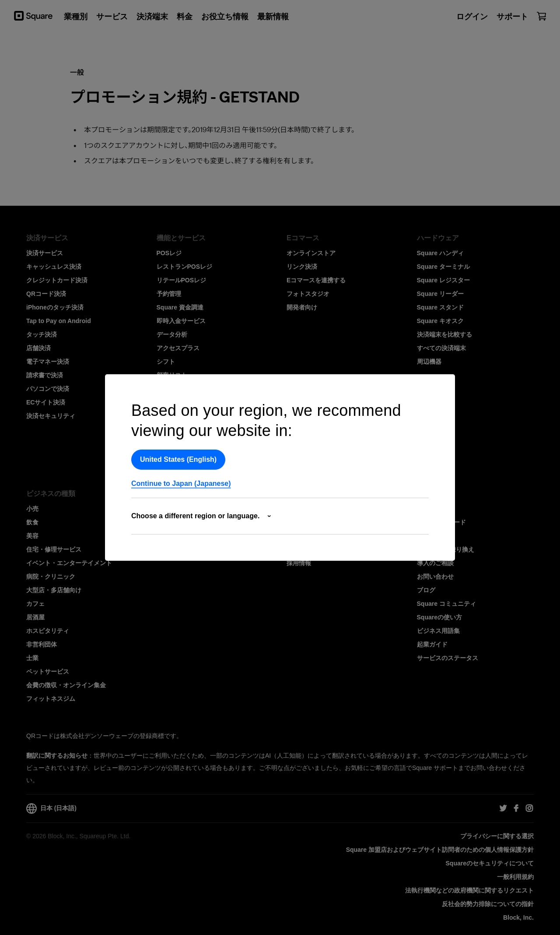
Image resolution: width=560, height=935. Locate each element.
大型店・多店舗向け (54, 590)
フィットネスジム (51, 699)
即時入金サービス (181, 321)
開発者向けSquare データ (192, 549)
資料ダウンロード (441, 522)
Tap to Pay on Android (59, 321)
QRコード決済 (46, 294)
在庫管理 (169, 389)
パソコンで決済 (48, 389)
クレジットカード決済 (57, 280)
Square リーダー (440, 294)
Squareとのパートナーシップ (327, 549)
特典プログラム (178, 429)
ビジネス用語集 (438, 631)
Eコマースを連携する (316, 280)
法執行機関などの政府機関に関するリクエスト (469, 890)
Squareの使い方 (439, 617)
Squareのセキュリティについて (490, 863)
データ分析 (172, 334)
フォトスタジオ (308, 294)
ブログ (426, 590)
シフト (166, 362)
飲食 (32, 522)
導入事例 (429, 536)
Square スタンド (440, 307)
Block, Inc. (518, 917)
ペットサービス (48, 671)
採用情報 (299, 563)
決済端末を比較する (444, 334)
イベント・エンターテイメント (69, 563)
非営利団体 (42, 644)
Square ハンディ (440, 253)
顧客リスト (172, 375)
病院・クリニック (51, 576)
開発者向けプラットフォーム (196, 509)
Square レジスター (443, 280)
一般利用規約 (515, 877)
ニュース (299, 522)
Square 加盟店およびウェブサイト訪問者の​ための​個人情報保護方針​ (440, 850)
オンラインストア (311, 253)
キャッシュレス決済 (54, 267)
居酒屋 (35, 617)
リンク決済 (302, 267)
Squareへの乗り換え (446, 549)
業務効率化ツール (181, 457)
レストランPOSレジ (185, 267)
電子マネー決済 (48, 362)
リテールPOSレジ (182, 280)
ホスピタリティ (48, 631)
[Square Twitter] (503, 808)
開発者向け (302, 307)
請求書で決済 (45, 375)
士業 (32, 658)
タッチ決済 (42, 334)
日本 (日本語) (51, 808)
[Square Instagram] (529, 808)
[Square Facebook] (516, 808)
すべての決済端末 (441, 348)
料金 (423, 509)
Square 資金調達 (180, 307)
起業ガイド (432, 644)
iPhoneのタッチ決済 (55, 307)
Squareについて (309, 509)
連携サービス (175, 443)
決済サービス (45, 253)
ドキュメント (175, 536)
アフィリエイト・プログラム (326, 536)
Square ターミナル (443, 267)
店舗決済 (38, 348)
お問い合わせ (435, 576)
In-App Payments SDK (189, 522)
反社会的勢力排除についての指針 (488, 904)
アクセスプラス (178, 348)
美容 (32, 536)
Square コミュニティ (446, 604)
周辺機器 (429, 362)
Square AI (171, 402)
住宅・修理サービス (54, 549)
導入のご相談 (435, 563)
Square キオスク (440, 321)
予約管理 (169, 294)
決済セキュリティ (51, 416)
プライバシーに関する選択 (497, 836)
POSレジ (169, 253)
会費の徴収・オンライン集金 (66, 685)
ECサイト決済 (46, 402)
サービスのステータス (448, 658)
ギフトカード (175, 416)
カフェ (35, 604)
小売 (32, 509)
